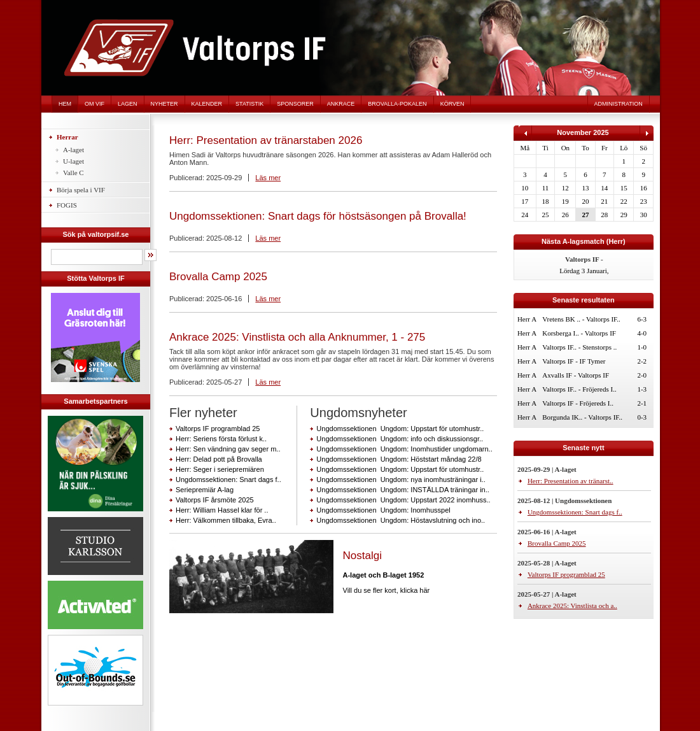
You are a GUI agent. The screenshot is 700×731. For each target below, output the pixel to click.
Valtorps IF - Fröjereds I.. (578, 403)
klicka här (415, 590)
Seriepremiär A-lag (205, 490)
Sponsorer (295, 104)
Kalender (207, 104)
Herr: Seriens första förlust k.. (221, 439)
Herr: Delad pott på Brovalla (219, 459)
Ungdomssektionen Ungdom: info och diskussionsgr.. (400, 439)
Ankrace (341, 104)
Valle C (73, 173)
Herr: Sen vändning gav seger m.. (228, 449)
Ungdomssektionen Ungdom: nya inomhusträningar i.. (401, 479)
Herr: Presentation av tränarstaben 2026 (266, 140)
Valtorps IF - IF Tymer (574, 361)
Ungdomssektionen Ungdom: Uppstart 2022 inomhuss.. (403, 500)
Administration (619, 104)
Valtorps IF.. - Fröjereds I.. (579, 389)
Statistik (249, 104)
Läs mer (268, 178)
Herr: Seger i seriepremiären (220, 469)
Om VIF (94, 104)
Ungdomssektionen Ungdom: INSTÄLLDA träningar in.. (402, 490)
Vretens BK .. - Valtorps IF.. (581, 319)
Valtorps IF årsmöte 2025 (215, 500)
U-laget (73, 161)
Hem (65, 104)
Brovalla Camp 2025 (218, 277)
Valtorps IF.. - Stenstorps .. (579, 347)
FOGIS (67, 205)
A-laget (73, 150)
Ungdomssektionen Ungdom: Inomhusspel (383, 510)
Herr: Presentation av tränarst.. (570, 481)
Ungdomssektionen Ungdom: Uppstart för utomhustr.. (400, 429)
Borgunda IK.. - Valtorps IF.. (582, 417)
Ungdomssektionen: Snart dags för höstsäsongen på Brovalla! (318, 216)
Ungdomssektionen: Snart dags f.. (228, 479)
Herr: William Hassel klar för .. (222, 510)
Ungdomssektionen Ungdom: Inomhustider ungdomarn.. (404, 449)
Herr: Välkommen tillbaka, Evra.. (226, 520)
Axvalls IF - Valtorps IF (576, 375)
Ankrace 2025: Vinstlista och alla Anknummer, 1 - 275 (297, 337)
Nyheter (164, 104)
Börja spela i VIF (81, 190)
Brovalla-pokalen (397, 104)
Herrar (67, 137)
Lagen (128, 104)
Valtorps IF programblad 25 (218, 429)
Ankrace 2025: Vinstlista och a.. (572, 606)
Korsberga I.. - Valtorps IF (579, 333)
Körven (452, 104)
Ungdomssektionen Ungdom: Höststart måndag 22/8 (399, 459)
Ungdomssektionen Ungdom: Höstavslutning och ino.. (401, 520)
